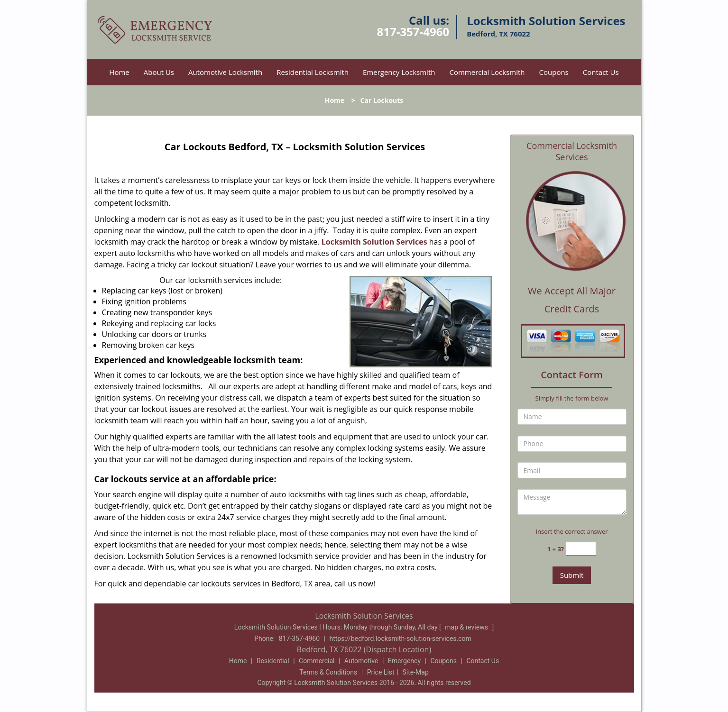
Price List (381, 672)
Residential (273, 661)
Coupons (554, 72)
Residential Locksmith (313, 72)
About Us (159, 72)
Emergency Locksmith (399, 72)
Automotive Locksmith (225, 72)
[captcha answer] (581, 549)
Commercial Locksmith (487, 72)
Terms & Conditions (328, 672)
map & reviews (467, 627)
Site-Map (416, 672)
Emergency (404, 661)
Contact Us (601, 72)
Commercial (317, 661)
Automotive (361, 661)
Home (119, 72)
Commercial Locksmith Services (572, 151)
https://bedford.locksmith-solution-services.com (400, 639)
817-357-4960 (413, 32)
